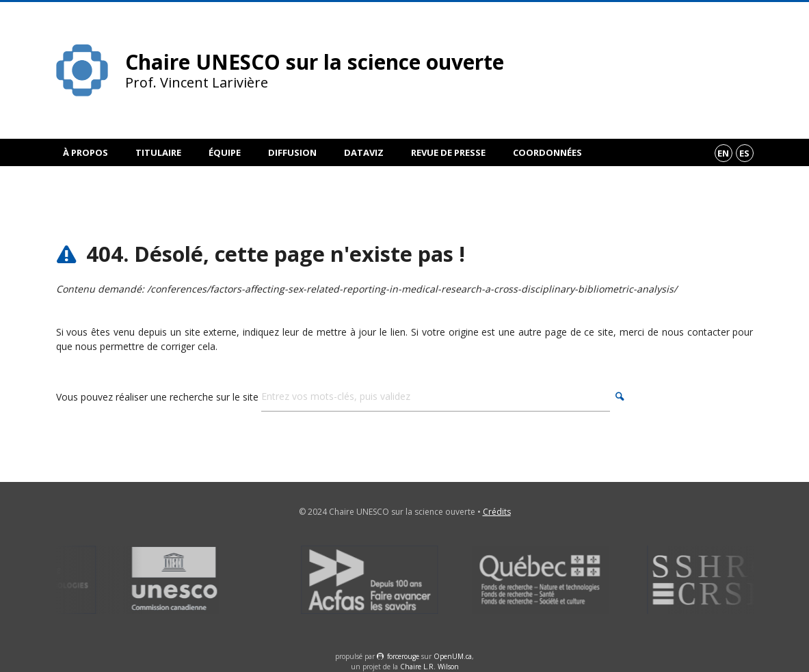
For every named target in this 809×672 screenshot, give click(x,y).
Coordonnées (547, 152)
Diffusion (292, 152)
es (744, 153)
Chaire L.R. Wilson (429, 667)
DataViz (364, 152)
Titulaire (158, 152)
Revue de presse (448, 152)
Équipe (225, 152)
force (403, 656)
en (723, 153)
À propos (85, 152)
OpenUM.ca (453, 656)
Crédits (497, 512)
